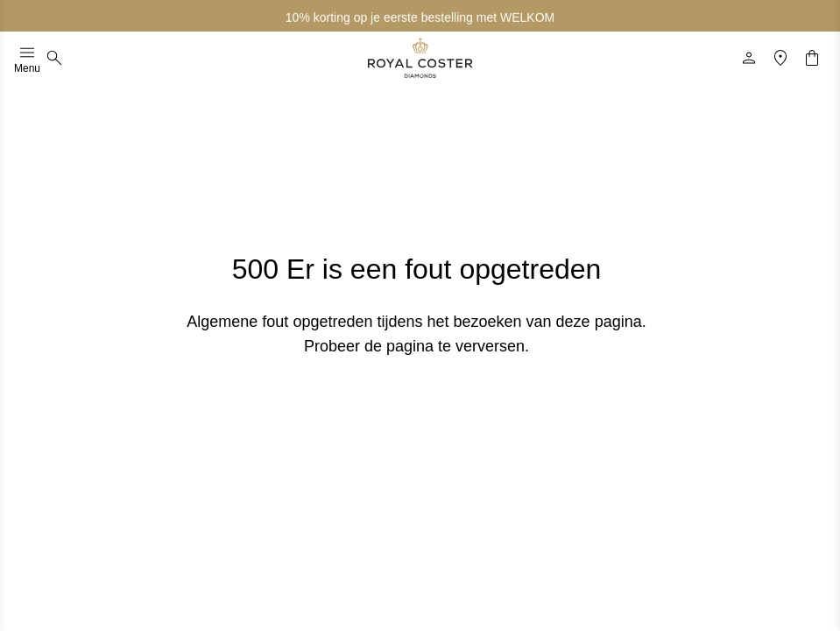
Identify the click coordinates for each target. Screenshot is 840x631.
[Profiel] (749, 58)
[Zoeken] (54, 58)
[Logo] (420, 58)
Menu (27, 58)
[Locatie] (780, 58)
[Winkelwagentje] (812, 58)
